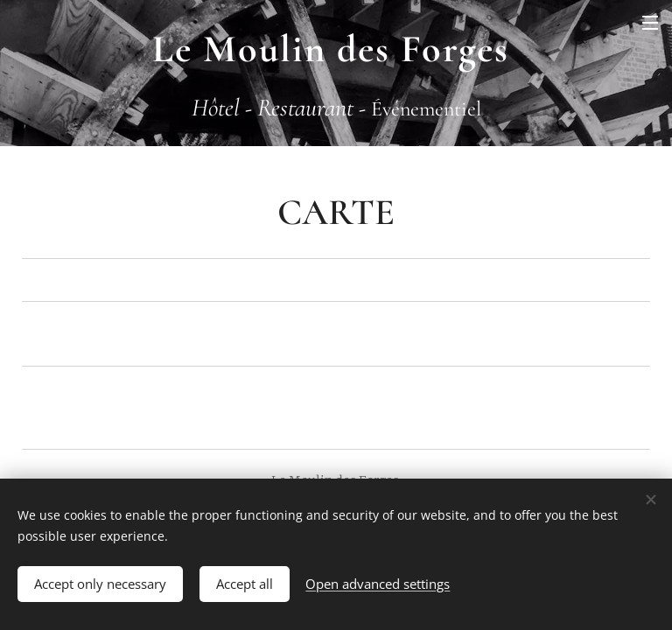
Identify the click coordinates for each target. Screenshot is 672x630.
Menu (650, 23)
